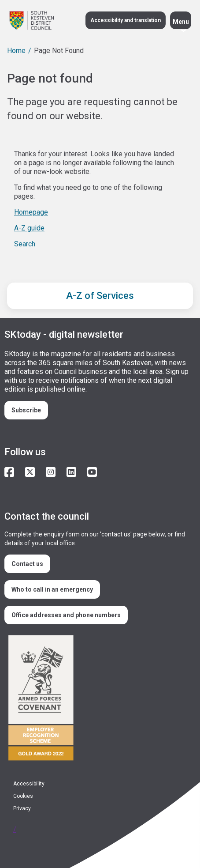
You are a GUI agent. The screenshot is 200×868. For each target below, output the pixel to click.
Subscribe (26, 410)
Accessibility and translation (126, 20)
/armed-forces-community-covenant (96, 699)
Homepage (31, 212)
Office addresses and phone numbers (66, 615)
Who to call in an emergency (52, 589)
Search (25, 244)
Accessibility (29, 784)
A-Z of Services (100, 296)
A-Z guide (29, 228)
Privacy (22, 808)
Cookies (23, 796)
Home (16, 51)
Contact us (27, 564)
